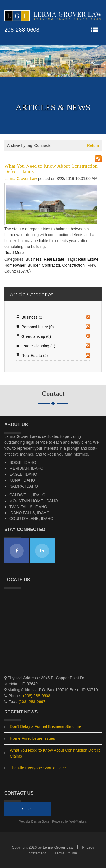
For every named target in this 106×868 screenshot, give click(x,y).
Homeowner (15, 265)
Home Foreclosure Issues (33, 738)
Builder (33, 265)
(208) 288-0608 (37, 696)
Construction (73, 265)
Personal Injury (38, 327)
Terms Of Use (66, 853)
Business (33, 259)
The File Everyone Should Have (38, 768)
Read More (14, 253)
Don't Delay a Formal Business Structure (46, 726)
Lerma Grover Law (21, 179)
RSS (88, 317)
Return (93, 145)
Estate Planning (38, 346)
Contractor (51, 265)
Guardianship (36, 336)
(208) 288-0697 (32, 702)
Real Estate (54, 259)
